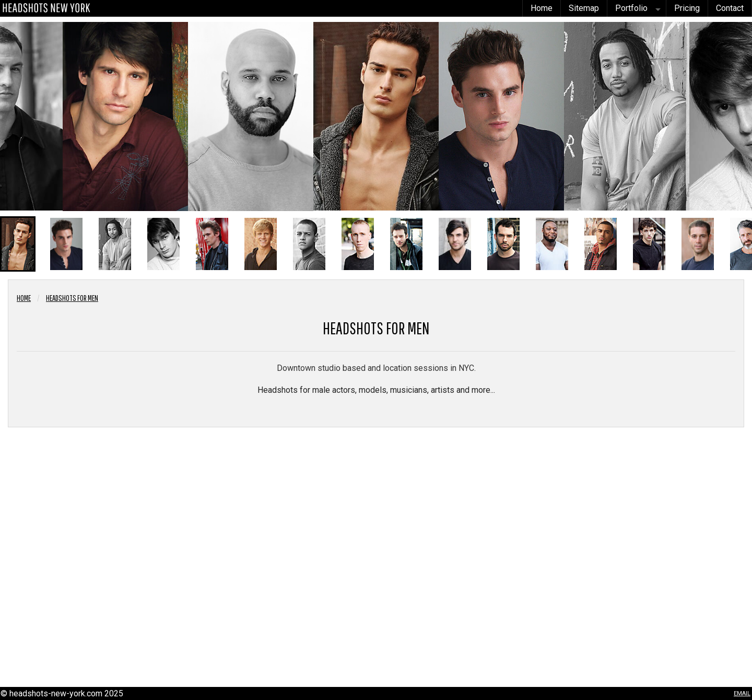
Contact (730, 8)
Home (542, 8)
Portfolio (631, 8)
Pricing (687, 8)
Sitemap (584, 8)
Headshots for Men (72, 298)
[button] (18, 244)
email (742, 692)
